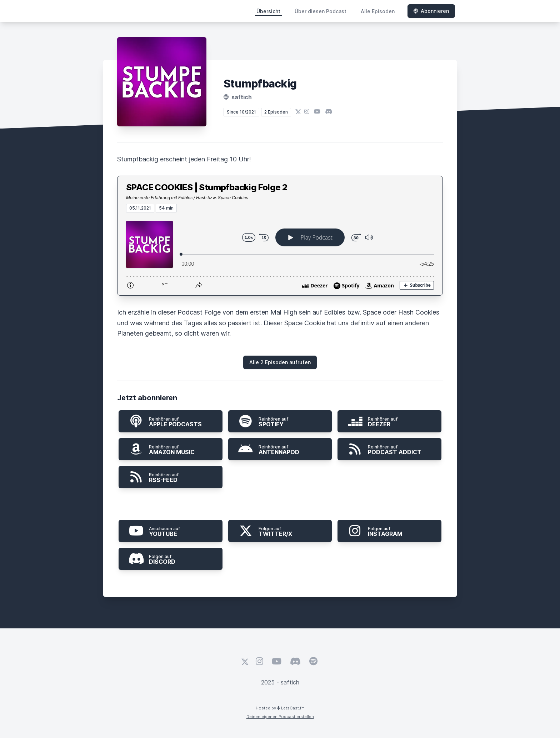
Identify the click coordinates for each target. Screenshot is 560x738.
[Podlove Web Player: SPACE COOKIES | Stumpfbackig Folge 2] (280, 254)
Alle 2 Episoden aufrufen (280, 362)
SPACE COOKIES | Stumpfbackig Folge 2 (207, 187)
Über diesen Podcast (321, 11)
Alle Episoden (378, 11)
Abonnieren (431, 11)
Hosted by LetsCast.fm (280, 708)
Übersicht (268, 11)
